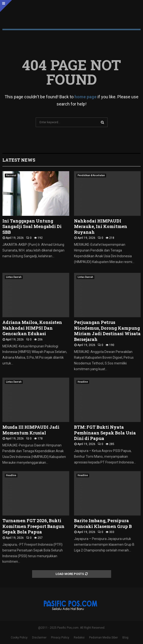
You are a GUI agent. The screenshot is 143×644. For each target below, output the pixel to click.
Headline (83, 382)
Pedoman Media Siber (103, 638)
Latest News (19, 160)
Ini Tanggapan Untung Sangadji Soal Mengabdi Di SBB (32, 226)
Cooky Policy (19, 638)
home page (86, 97)
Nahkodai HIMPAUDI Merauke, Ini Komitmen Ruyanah (101, 226)
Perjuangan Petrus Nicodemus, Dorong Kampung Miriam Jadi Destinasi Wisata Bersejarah (107, 331)
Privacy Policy (60, 638)
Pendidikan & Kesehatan (91, 175)
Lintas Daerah (14, 277)
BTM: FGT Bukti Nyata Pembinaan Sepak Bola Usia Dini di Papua (105, 433)
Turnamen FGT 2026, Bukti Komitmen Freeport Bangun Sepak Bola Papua (33, 526)
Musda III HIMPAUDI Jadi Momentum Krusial (31, 430)
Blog (125, 638)
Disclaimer (39, 638)
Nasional (11, 175)
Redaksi (79, 638)
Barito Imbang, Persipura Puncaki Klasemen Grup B (103, 523)
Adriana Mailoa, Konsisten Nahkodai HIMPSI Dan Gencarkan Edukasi (32, 328)
